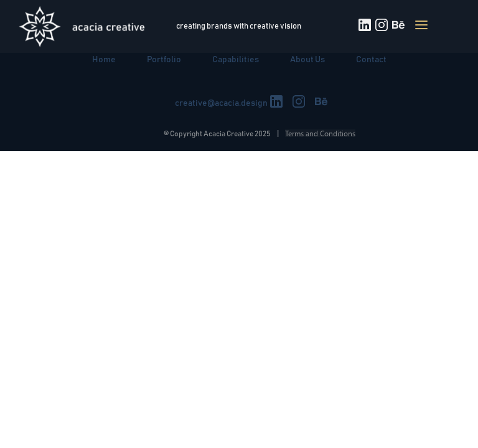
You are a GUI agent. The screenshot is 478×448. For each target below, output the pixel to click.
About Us (307, 60)
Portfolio (164, 60)
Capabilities (236, 60)
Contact (371, 60)
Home (104, 60)
